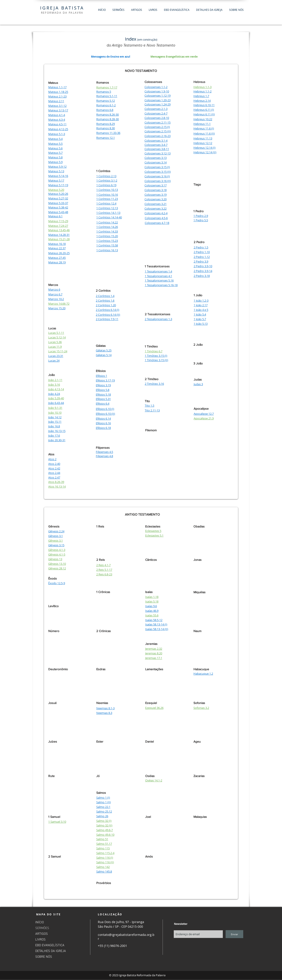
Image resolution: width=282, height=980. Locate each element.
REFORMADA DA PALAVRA (62, 13)
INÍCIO (40, 922)
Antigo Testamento (127, 45)
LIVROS (40, 940)
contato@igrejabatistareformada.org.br (126, 937)
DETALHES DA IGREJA (51, 951)
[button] (118, 10)
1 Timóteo (151, 346)
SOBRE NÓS (44, 957)
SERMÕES (42, 928)
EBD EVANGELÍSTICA (50, 945)
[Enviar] (234, 934)
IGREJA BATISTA (62, 8)
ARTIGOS (42, 934)
